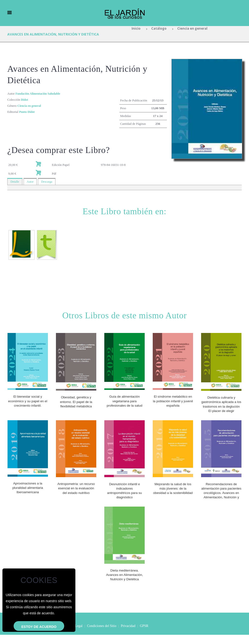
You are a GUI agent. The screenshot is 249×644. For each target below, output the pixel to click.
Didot (25, 100)
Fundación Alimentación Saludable (39, 94)
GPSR (144, 635)
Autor (31, 182)
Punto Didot (27, 112)
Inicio (134, 29)
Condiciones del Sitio (102, 635)
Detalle (15, 182)
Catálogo (158, 29)
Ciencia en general (193, 29)
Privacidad (128, 635)
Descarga (48, 182)
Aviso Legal (74, 635)
